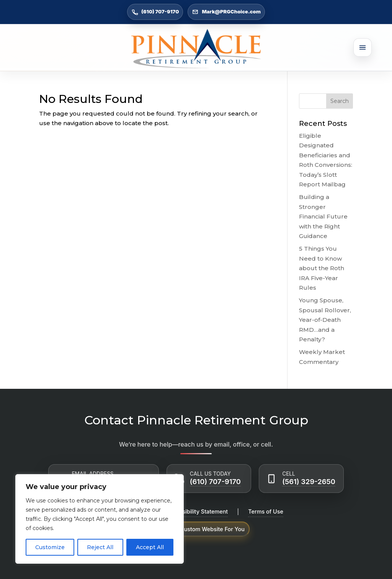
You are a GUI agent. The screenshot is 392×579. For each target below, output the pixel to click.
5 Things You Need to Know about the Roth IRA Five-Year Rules (322, 268)
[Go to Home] (196, 49)
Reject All (100, 547)
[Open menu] (363, 47)
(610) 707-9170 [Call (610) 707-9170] (155, 12)
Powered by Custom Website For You (196, 529)
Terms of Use (266, 511)
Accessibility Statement (197, 511)
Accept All (150, 547)
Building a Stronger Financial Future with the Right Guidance (323, 216)
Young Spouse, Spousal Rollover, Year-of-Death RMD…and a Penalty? (325, 320)
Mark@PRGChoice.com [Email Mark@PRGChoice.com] (226, 12)
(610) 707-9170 (215, 481)
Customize (50, 547)
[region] (100, 519)
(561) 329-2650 (309, 481)
